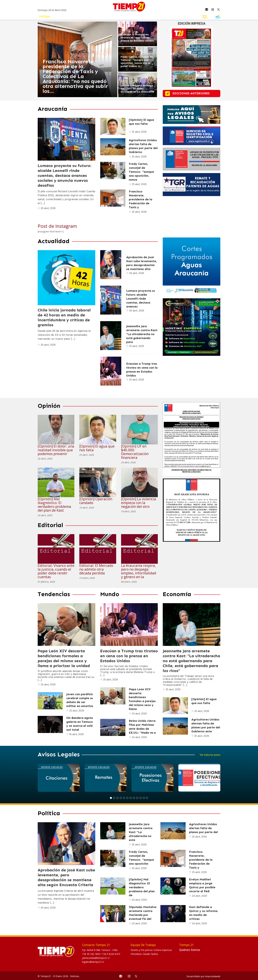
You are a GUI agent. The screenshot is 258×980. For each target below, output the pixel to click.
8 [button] (134, 798)
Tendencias (131, 17)
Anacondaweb (213, 976)
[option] (59, 778)
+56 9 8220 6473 (111, 954)
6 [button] (127, 798)
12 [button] (147, 798)
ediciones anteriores (194, 94)
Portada (45, 17)
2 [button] (114, 798)
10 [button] (141, 798)
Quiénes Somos (190, 950)
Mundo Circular (158, 17)
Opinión (110, 17)
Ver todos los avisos (210, 755)
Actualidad (67, 17)
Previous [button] (102, 798)
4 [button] (121, 798)
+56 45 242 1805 (91, 954)
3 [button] (117, 798)
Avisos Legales (187, 17)
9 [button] (137, 798)
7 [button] (131, 798)
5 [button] (124, 798)
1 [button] (111, 798)
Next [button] (156, 798)
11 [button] (144, 798)
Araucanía (90, 17)
